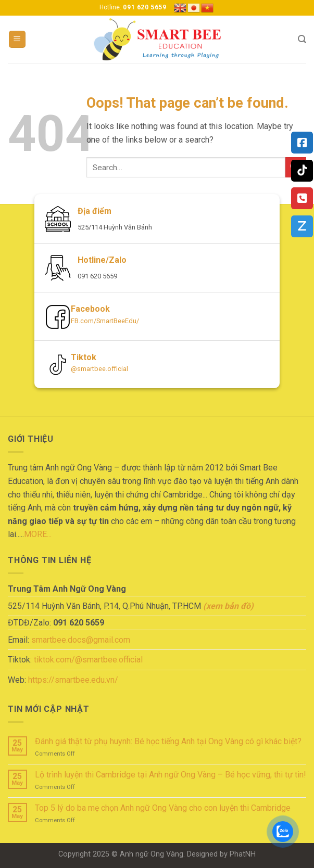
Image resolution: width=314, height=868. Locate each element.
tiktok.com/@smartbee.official (88, 660)
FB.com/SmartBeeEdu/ (105, 321)
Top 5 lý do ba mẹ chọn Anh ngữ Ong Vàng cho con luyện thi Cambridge (163, 808)
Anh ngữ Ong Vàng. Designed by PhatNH (188, 854)
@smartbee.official (99, 369)
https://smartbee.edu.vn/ (73, 680)
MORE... (38, 534)
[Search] (302, 39)
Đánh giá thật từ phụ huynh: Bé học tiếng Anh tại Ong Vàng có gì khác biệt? (168, 741)
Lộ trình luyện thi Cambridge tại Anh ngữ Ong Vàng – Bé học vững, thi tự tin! (171, 775)
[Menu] (17, 39)
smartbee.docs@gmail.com (81, 640)
